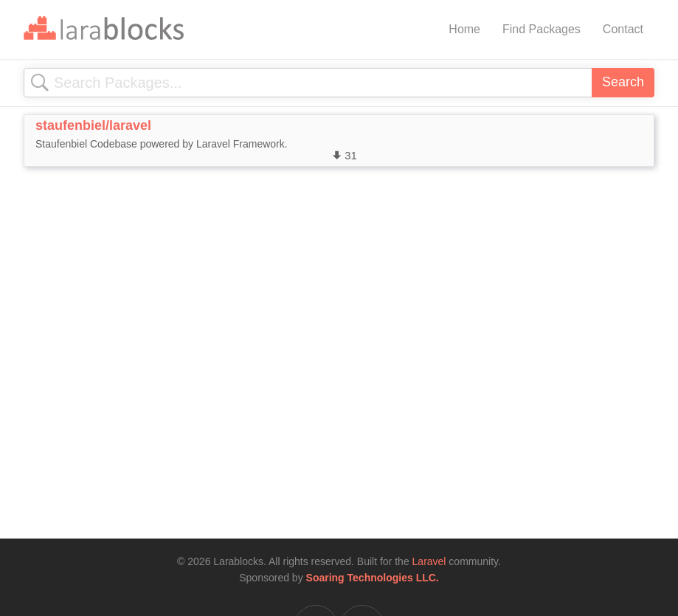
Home (464, 29)
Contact (623, 29)
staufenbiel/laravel (93, 125)
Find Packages (542, 29)
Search (623, 82)
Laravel (429, 561)
